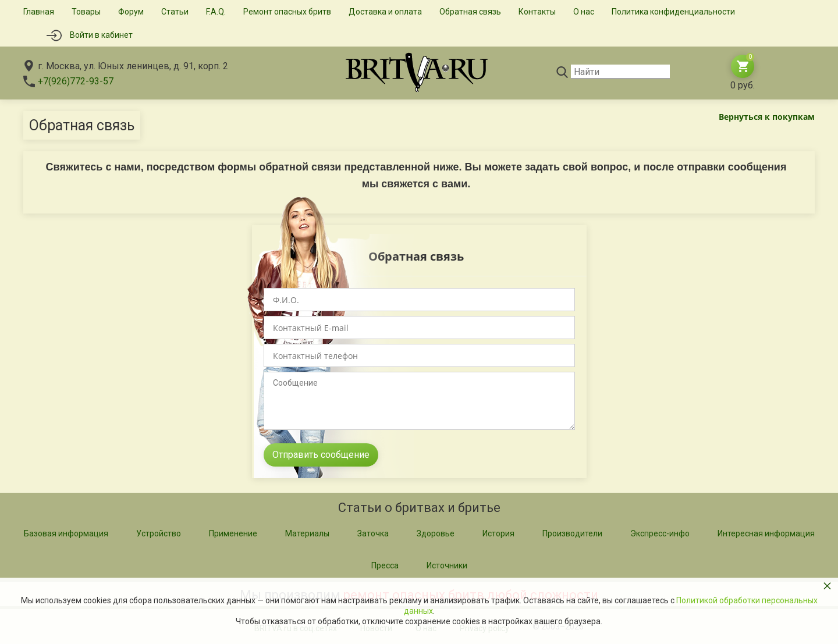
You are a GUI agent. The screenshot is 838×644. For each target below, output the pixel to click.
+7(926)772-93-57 (76, 81)
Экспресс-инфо (660, 533)
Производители (572, 533)
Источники (447, 565)
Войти (101, 35)
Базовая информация (66, 533)
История (498, 533)
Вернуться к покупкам (767, 117)
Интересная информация (766, 533)
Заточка (373, 533)
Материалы (307, 533)
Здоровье (436, 533)
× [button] (827, 586)
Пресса (385, 565)
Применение (233, 533)
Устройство (159, 533)
